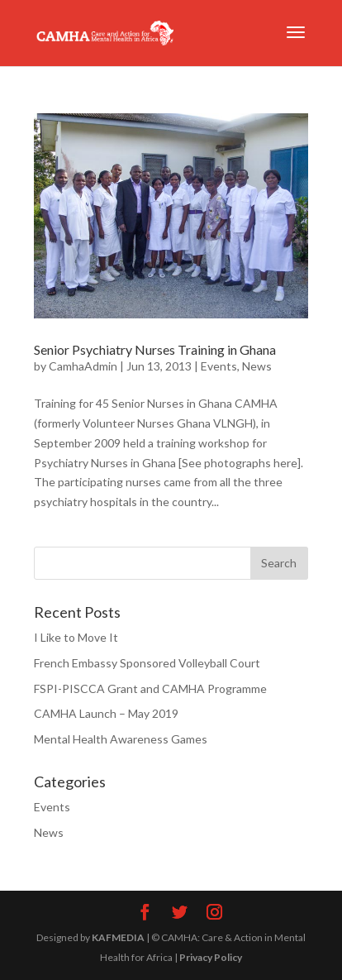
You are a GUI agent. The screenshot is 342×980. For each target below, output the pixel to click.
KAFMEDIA (118, 937)
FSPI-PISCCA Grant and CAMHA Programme (150, 688)
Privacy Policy (211, 957)
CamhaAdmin (83, 366)
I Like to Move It (76, 637)
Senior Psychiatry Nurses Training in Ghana (155, 349)
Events (219, 366)
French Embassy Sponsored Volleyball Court (147, 663)
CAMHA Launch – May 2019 (106, 713)
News (257, 366)
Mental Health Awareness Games (121, 739)
